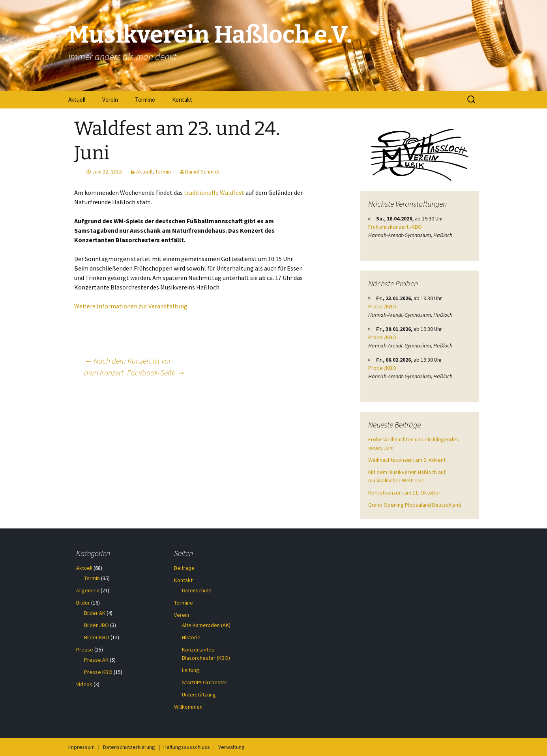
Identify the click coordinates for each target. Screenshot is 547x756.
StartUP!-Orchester (205, 682)
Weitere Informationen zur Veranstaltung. (131, 306)
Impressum (81, 747)
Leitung (191, 670)
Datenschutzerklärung (129, 747)
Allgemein (88, 590)
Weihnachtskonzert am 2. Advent (407, 460)
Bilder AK (95, 613)
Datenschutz (197, 590)
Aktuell (77, 100)
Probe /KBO (382, 306)
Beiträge (184, 568)
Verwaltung (231, 747)
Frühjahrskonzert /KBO (395, 227)
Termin (163, 172)
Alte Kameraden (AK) (206, 625)
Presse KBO (98, 672)
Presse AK (96, 660)
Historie (191, 637)
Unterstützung (199, 694)
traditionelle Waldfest (214, 192)
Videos (84, 684)
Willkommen (188, 707)
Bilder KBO (97, 637)
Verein (110, 100)
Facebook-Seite (156, 372)
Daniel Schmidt (202, 172)
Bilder (83, 603)
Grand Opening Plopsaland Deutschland (415, 505)
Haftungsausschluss (187, 747)
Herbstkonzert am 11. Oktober (404, 493)
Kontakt (182, 100)
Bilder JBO (96, 625)
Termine (145, 100)
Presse (85, 650)
